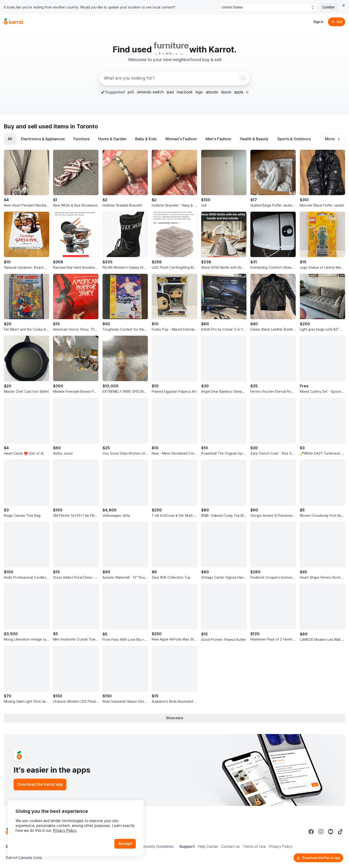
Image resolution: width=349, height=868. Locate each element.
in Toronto (84, 126)
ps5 (131, 92)
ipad (170, 92)
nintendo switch (150, 92)
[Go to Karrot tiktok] (340, 832)
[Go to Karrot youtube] (331, 832)
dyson (226, 92)
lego (199, 92)
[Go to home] (14, 22)
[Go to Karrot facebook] (311, 832)
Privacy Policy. (65, 830)
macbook (185, 92)
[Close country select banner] (344, 5)
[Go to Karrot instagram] (321, 832)
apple (239, 92)
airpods (212, 92)
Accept (125, 844)
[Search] (243, 78)
